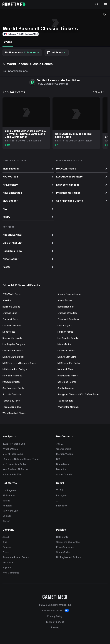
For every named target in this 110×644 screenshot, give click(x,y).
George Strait (64, 449)
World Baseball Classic (14, 413)
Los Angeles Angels (68, 338)
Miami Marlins (64, 344)
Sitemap (55, 627)
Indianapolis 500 (12, 474)
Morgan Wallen (65, 454)
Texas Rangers (65, 401)
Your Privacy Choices (52, 610)
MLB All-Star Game (67, 357)
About (6, 537)
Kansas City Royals (12, 338)
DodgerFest (9, 332)
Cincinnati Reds (10, 319)
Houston (7, 506)
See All (99, 92)
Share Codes (63, 552)
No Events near (22, 53)
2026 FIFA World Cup (14, 444)
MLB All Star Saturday (13, 357)
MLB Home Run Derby (69, 363)
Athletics (7, 300)
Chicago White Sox (67, 313)
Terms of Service (55, 622)
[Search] (97, 4)
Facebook (62, 506)
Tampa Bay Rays (11, 401)
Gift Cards (8, 562)
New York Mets (65, 369)
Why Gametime (11, 573)
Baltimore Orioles (11, 307)
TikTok (60, 490)
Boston (6, 521)
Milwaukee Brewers (13, 351)
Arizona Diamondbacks (69, 294)
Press (6, 552)
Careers (7, 547)
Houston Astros (65, 332)
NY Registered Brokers (69, 557)
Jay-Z (59, 444)
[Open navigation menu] (106, 4)
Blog (5, 542)
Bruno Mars (62, 464)
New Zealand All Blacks (15, 469)
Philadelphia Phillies (68, 376)
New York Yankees (12, 376)
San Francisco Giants (13, 388)
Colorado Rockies (12, 325)
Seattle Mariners (66, 388)
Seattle (6, 501)
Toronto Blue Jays (12, 407)
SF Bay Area (9, 495)
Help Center (63, 537)
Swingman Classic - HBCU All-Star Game (78, 394)
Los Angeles (9, 490)
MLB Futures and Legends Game (19, 363)
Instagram (62, 495)
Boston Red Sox (66, 307)
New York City (10, 511)
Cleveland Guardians (68, 319)
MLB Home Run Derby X (15, 369)
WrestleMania (10, 449)
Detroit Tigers (65, 325)
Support (7, 567)
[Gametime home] (16, 4)
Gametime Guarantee (68, 542)
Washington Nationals (69, 407)
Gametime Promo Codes (16, 557)
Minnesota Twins (66, 351)
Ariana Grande (64, 474)
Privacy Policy (55, 616)
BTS (58, 459)
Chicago (7, 516)
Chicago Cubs (10, 313)
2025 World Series (12, 294)
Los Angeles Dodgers (14, 344)
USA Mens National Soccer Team (20, 459)
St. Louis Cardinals (12, 394)
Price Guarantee (65, 547)
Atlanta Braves (65, 300)
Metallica (61, 469)
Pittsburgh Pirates (11, 382)
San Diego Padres (67, 382)
